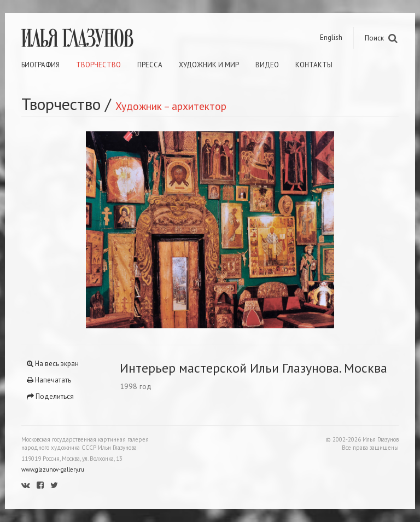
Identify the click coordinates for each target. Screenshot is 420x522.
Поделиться (50, 396)
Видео (267, 65)
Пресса (150, 65)
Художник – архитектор (171, 106)
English (331, 37)
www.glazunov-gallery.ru (53, 469)
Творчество (98, 65)
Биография (40, 65)
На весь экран (53, 364)
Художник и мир (209, 65)
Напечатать (49, 380)
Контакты (314, 65)
